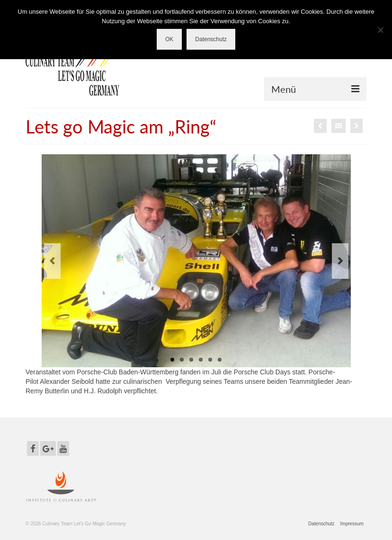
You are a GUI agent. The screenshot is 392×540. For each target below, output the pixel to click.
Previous (52, 261)
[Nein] (380, 30)
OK (169, 39)
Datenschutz (211, 39)
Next (340, 261)
